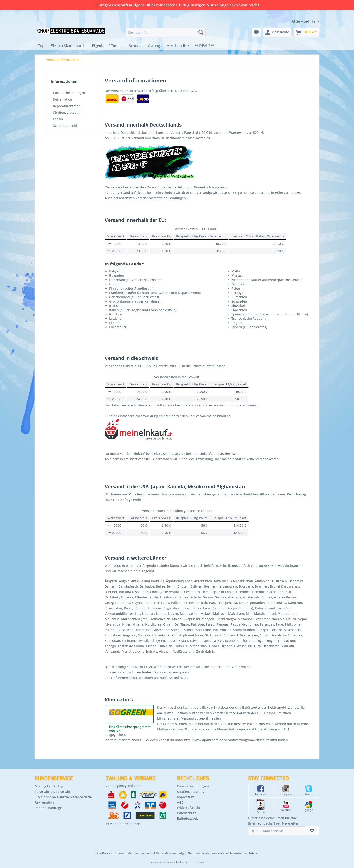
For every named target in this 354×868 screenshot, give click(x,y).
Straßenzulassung (67, 112)
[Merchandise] (178, 46)
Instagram (286, 790)
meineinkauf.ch (219, 416)
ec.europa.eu (179, 672)
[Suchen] (201, 32)
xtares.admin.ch (215, 405)
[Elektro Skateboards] (68, 46)
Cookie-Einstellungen (69, 93)
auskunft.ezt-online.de (171, 678)
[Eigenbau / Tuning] (107, 46)
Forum (58, 119)
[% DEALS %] (205, 46)
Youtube (286, 806)
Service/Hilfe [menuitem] (304, 21)
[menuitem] (166, 32)
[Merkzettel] (256, 32)
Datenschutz (186, 813)
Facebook (261, 790)
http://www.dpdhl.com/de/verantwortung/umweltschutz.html (231, 740)
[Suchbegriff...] (166, 32)
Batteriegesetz (188, 818)
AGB (180, 802)
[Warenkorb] (306, 32)
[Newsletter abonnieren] (312, 831)
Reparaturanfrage (67, 106)
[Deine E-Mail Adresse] (277, 831)
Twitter (309, 790)
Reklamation (63, 99)
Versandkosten (166, 853)
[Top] (41, 46)
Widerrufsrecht (189, 808)
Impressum (186, 797)
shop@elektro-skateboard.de (69, 797)
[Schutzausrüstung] (144, 46)
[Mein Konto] (277, 32)
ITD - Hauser (197, 862)
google (309, 806)
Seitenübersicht (65, 126)
